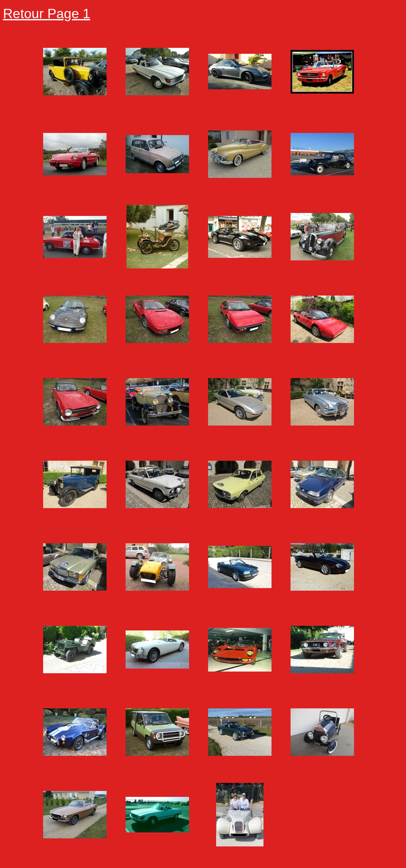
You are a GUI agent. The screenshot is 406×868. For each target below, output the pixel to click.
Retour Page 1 (47, 14)
